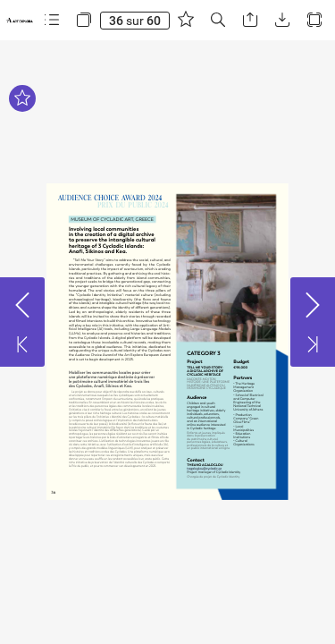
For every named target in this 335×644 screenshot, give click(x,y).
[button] (52, 20)
